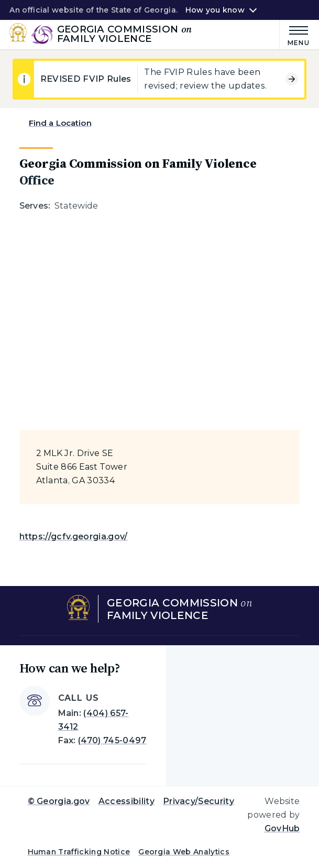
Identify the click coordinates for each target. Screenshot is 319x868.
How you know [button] (215, 10)
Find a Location (60, 123)
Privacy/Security (199, 801)
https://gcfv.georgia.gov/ (74, 536)
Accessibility (126, 801)
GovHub (282, 828)
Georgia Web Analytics (184, 852)
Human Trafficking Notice (79, 852)
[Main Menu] (295, 34)
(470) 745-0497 (112, 740)
